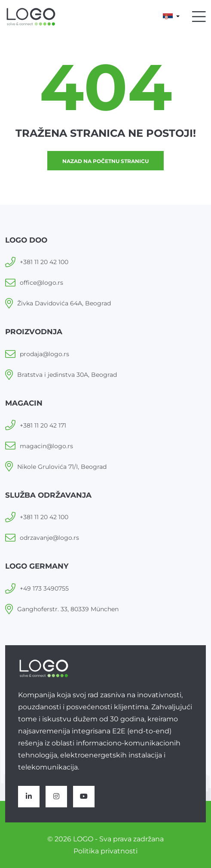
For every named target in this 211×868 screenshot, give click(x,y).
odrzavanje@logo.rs (49, 538)
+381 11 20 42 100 (44, 262)
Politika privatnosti (105, 851)
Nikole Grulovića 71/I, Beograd (62, 467)
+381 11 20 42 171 (43, 425)
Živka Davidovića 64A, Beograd (64, 303)
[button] (171, 17)
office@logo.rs (41, 283)
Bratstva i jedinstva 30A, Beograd (67, 375)
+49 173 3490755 (44, 588)
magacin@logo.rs (46, 446)
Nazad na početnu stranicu (105, 161)
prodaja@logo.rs (44, 354)
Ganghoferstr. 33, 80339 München (68, 609)
